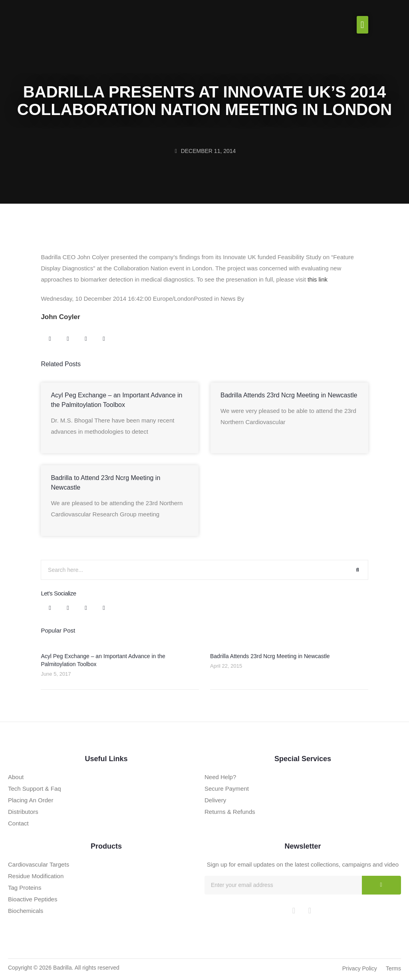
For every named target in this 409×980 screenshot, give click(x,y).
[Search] (358, 570)
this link (318, 279)
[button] (362, 25)
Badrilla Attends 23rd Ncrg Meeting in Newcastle (289, 395)
